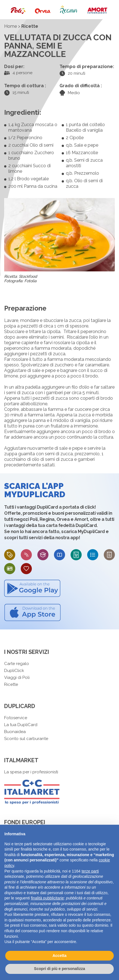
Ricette (11, 684)
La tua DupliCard (21, 725)
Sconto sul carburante (26, 739)
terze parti (90, 871)
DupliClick (14, 671)
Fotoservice (16, 718)
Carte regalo (17, 664)
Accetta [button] (60, 956)
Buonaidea (15, 732)
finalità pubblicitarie (47, 898)
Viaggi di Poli (17, 677)
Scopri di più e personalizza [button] (59, 969)
